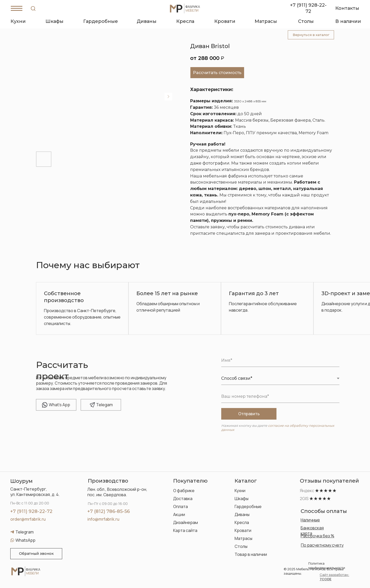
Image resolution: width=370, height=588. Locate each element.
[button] (36, 554)
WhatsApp (25, 540)
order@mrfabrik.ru (28, 519)
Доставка (183, 499)
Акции (179, 514)
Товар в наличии (251, 554)
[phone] (280, 396)
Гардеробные (248, 506)
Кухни (240, 491)
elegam (104, 405)
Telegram (25, 532)
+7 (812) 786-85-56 (109, 511)
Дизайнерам (186, 522)
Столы (241, 546)
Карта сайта (185, 530)
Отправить (249, 414)
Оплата (181, 506)
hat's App (59, 405)
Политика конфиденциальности (327, 566)
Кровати (243, 530)
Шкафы (242, 499)
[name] (280, 360)
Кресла (242, 522)
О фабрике (184, 491)
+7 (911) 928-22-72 (31, 511)
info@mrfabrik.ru (103, 519)
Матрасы (243, 538)
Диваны (242, 514)
